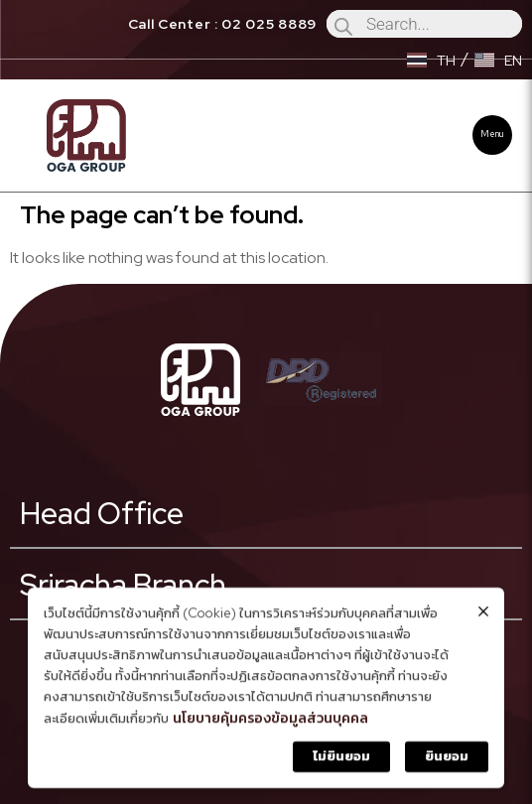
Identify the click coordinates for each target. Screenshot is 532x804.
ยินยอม (447, 760)
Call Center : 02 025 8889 (223, 24)
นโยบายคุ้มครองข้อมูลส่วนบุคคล (270, 722)
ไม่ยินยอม (341, 760)
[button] (492, 135)
